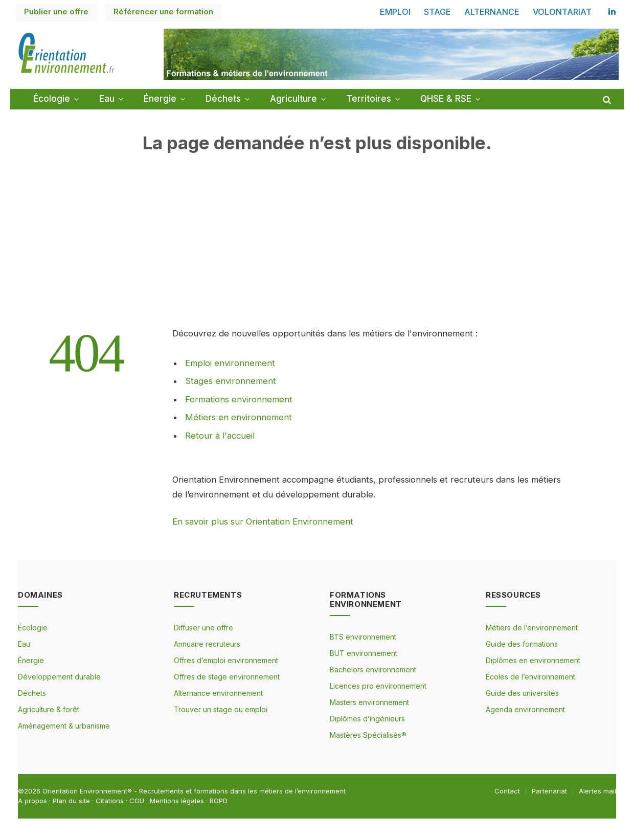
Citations (110, 801)
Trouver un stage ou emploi (221, 709)
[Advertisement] (317, 255)
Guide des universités (522, 693)
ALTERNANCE (492, 12)
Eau (107, 99)
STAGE (437, 12)
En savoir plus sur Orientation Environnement (263, 521)
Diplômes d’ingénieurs (367, 719)
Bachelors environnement (373, 669)
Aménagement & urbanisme (64, 726)
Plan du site (71, 801)
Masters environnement (369, 702)
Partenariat (549, 791)
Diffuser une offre (203, 628)
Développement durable (59, 677)
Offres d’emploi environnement (226, 660)
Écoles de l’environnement (530, 677)
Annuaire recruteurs (207, 644)
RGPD (219, 801)
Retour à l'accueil (220, 436)
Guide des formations (522, 644)
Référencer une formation (163, 12)
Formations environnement (239, 399)
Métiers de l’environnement (532, 628)
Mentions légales (177, 801)
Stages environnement (231, 381)
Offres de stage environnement (227, 677)
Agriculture (293, 99)
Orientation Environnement (85, 791)
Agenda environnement (525, 709)
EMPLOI (395, 12)
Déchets (223, 99)
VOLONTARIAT (562, 12)
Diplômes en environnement (533, 660)
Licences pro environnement (378, 686)
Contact (507, 791)
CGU (137, 801)
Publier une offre (56, 12)
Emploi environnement (230, 363)
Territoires (369, 99)
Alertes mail (597, 791)
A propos (32, 801)
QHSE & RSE (446, 99)
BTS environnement (363, 637)
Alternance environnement (218, 693)
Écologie (52, 99)
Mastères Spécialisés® (368, 735)
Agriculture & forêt (49, 709)
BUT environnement (364, 653)
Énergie (160, 99)
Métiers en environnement (239, 417)
